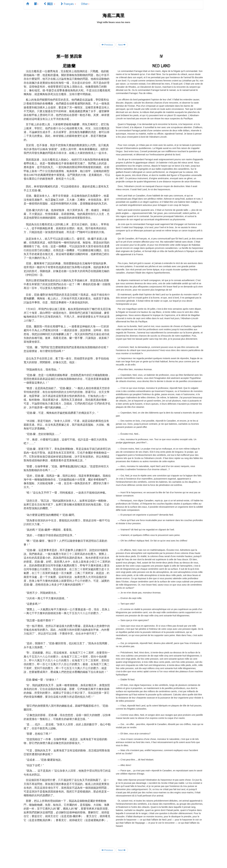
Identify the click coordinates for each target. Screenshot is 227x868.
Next (122, 45)
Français (68, 4)
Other (85, 4)
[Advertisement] (113, 31)
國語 (49, 4)
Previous (107, 45)
